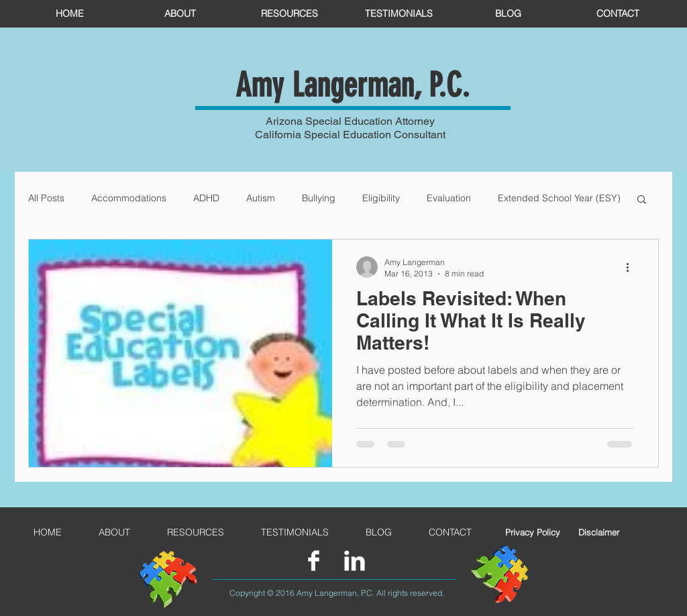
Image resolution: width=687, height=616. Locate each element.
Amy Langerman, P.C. (353, 85)
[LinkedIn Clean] (355, 561)
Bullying (319, 198)
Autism (261, 198)
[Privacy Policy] (533, 532)
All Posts (46, 198)
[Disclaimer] (599, 532)
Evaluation (449, 198)
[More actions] (632, 267)
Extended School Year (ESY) (559, 198)
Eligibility (381, 198)
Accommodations (129, 198)
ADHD (206, 198)
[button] (642, 200)
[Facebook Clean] (314, 561)
